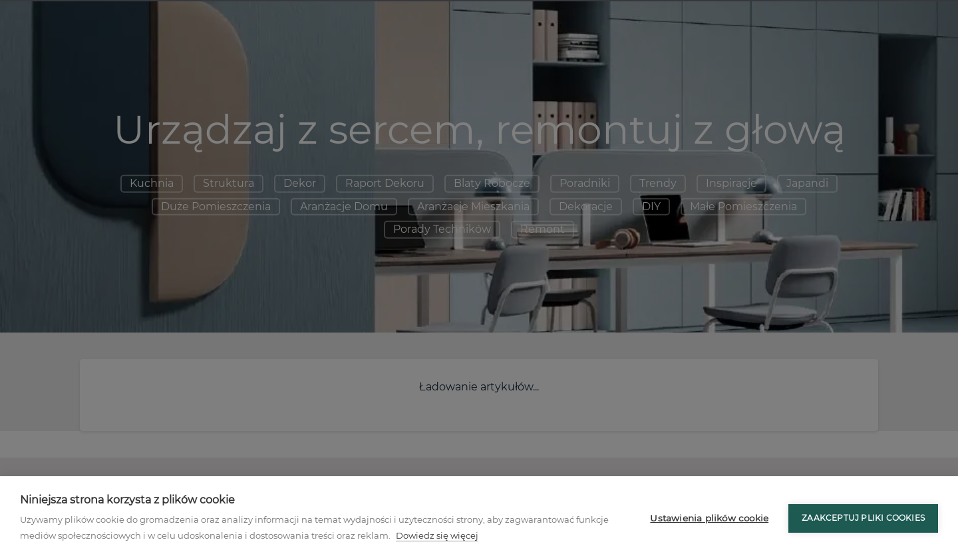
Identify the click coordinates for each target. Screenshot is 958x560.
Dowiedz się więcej (437, 535)
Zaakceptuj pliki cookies (863, 518)
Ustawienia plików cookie (709, 518)
